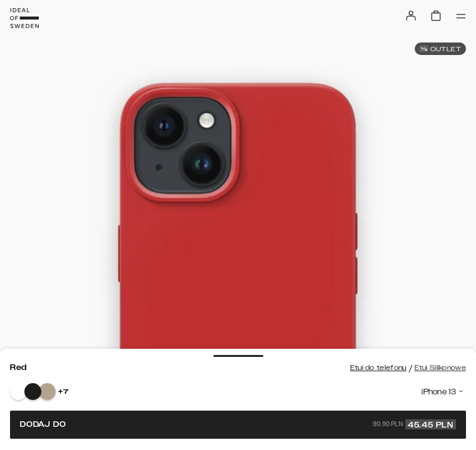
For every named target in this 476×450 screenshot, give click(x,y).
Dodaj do (238, 424)
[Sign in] (411, 16)
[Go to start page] (24, 18)
